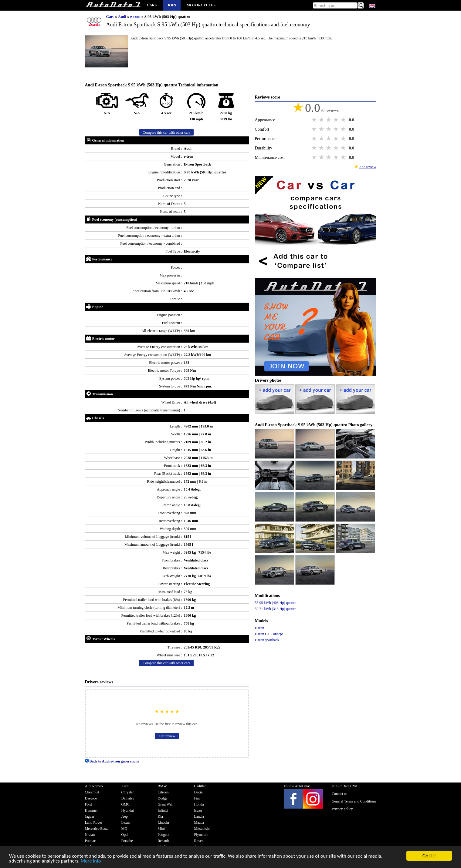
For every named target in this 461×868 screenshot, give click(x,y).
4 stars (337, 120)
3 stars (329, 120)
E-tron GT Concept (269, 634)
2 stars (322, 120)
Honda (199, 804)
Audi (123, 17)
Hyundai (128, 810)
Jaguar (90, 816)
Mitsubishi (202, 829)
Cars (152, 5)
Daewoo (91, 798)
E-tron (260, 628)
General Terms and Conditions (354, 801)
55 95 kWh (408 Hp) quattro (276, 603)
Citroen (163, 792)
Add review (167, 736)
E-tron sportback (267, 640)
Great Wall (166, 804)
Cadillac (200, 786)
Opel (125, 835)
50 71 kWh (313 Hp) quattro (276, 609)
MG (124, 829)
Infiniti (163, 810)
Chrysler (128, 792)
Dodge (163, 798)
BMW (162, 786)
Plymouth (201, 835)
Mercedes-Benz (96, 829)
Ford (88, 804)
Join (172, 5)
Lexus (126, 823)
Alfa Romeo (94, 786)
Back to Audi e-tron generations (112, 761)
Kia (160, 816)
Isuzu (198, 810)
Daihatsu (128, 798)
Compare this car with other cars (166, 132)
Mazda (199, 823)
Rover (199, 841)
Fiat (197, 798)
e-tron (136, 17)
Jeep (125, 816)
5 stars (344, 120)
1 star (315, 120)
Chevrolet (92, 792)
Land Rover (94, 823)
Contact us (339, 794)
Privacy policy (342, 809)
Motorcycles (201, 5)
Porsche (127, 841)
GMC (125, 804)
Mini (161, 829)
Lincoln (163, 823)
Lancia (199, 816)
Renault (163, 841)
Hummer (92, 810)
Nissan (90, 835)
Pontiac (90, 841)
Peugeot (164, 835)
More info (92, 862)
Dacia (198, 792)
